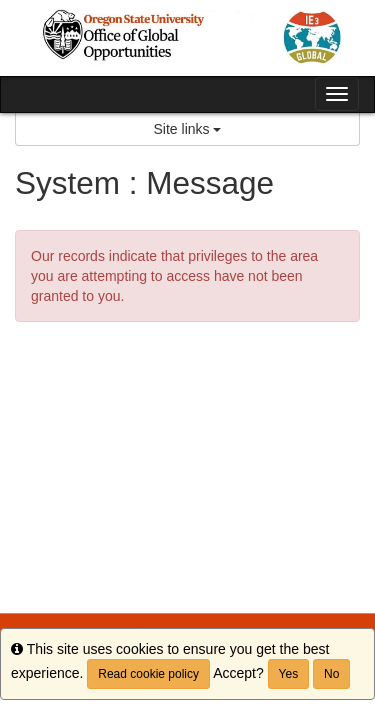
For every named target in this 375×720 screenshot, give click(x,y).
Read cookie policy (148, 674)
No (331, 674)
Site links (188, 129)
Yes (289, 674)
